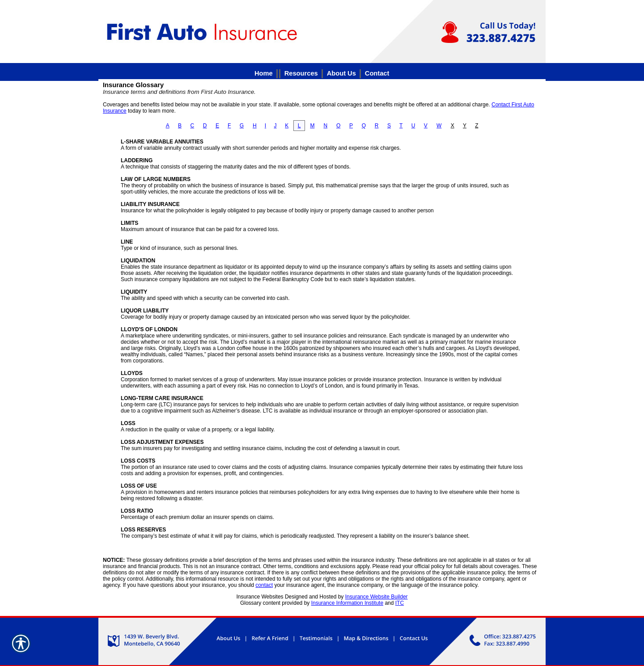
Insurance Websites (260, 597)
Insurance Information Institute (347, 603)
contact (264, 585)
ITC (400, 603)
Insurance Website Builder (377, 597)
